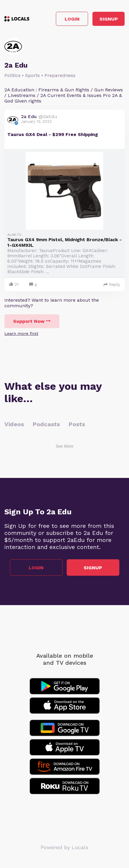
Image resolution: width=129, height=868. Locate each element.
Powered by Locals (64, 847)
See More (64, 446)
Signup (109, 19)
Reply (112, 284)
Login (72, 19)
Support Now (32, 321)
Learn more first (21, 333)
